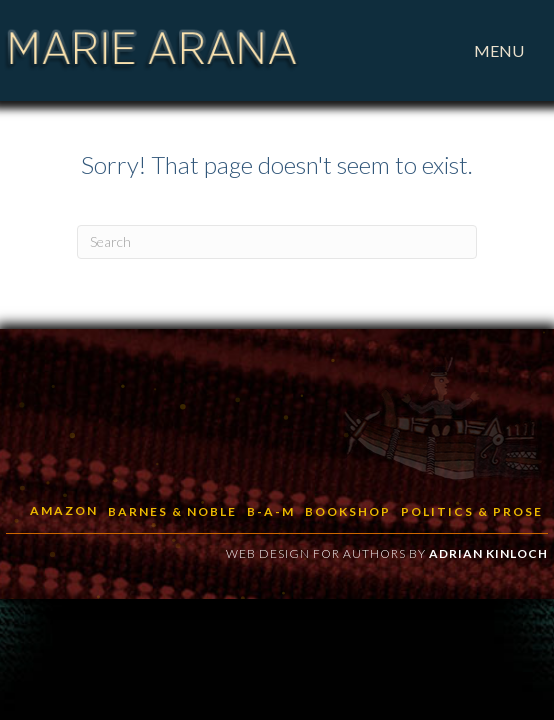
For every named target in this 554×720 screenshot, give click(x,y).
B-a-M (271, 511)
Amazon (64, 510)
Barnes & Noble (172, 511)
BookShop (348, 511)
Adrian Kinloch (488, 553)
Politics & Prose (472, 511)
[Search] (277, 242)
